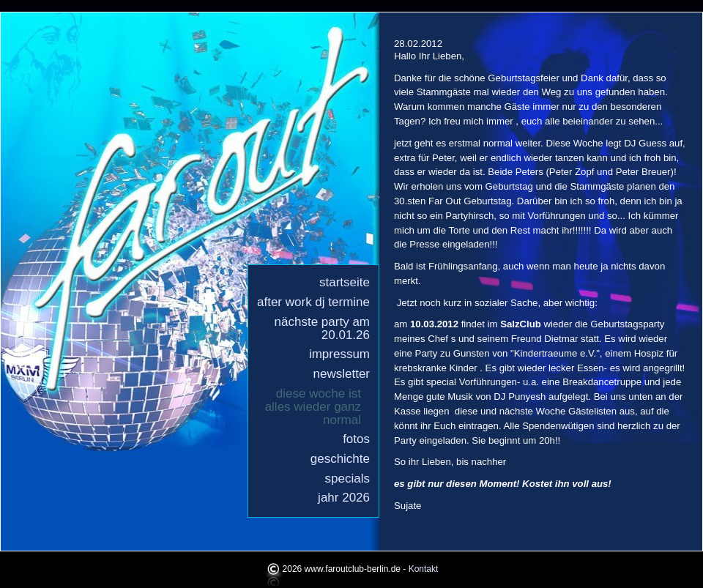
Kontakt (424, 569)
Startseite (345, 282)
